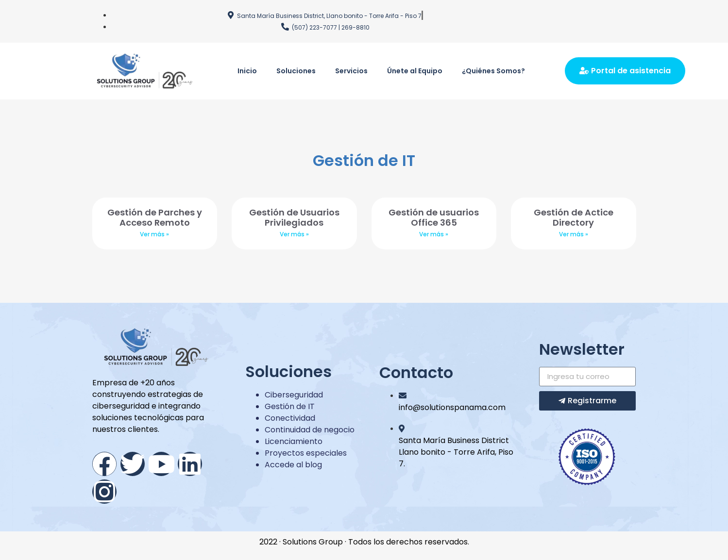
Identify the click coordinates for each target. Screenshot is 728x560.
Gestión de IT (290, 406)
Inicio (247, 71)
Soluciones (296, 71)
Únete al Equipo (415, 71)
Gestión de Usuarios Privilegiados (294, 218)
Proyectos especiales (306, 453)
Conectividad (290, 418)
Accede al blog (293, 465)
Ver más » (154, 234)
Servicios (351, 71)
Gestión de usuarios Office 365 (434, 218)
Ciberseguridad (294, 395)
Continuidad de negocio (310, 430)
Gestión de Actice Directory (574, 218)
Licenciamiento (294, 441)
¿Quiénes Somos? (493, 71)
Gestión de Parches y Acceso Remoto (155, 218)
